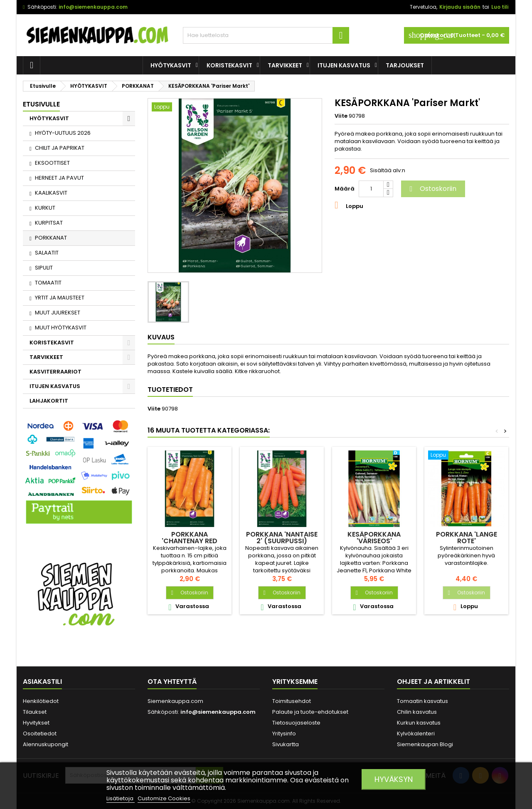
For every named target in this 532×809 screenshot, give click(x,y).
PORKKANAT (51, 238)
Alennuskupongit (46, 744)
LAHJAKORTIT (49, 401)
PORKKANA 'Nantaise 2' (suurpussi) (282, 538)
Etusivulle (41, 104)
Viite (341, 116)
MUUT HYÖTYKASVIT (61, 328)
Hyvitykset (36, 723)
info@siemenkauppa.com (93, 7)
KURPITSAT (49, 223)
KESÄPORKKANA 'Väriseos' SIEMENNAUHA (374, 541)
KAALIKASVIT (51, 193)
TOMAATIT (48, 283)
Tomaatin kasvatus (422, 701)
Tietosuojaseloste (296, 723)
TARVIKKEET (285, 65)
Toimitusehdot (292, 701)
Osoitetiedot (40, 734)
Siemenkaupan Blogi (425, 744)
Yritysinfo (284, 734)
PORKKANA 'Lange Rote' (467, 538)
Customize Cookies (164, 798)
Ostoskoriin (432, 189)
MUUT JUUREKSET (58, 313)
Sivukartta (286, 744)
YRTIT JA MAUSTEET (60, 298)
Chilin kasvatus (417, 712)
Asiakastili (42, 682)
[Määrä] (371, 189)
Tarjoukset (405, 65)
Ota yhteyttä (172, 682)
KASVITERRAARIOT (55, 372)
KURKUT (45, 208)
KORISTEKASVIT (229, 65)
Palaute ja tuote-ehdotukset (310, 712)
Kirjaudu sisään (460, 7)
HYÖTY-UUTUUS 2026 (63, 133)
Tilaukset (35, 712)
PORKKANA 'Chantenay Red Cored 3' (190, 541)
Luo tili (500, 7)
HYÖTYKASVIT (171, 65)
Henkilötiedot (41, 701)
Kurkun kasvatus (419, 723)
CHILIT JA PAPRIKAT (60, 148)
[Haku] (266, 35)
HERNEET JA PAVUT (59, 178)
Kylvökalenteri (416, 734)
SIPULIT (44, 268)
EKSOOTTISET (52, 163)
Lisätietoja (121, 798)
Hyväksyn (394, 779)
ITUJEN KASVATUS (344, 65)
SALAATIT (47, 253)
